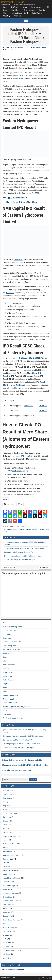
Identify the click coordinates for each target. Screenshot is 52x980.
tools (5, 939)
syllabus (6, 935)
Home (5, 7)
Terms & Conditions (10, 695)
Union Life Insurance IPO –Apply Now (17, 770)
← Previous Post (9, 568)
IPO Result (15, 7)
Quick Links (18, 16)
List (4, 863)
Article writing (8, 790)
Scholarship (7, 916)
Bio (4, 802)
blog (5, 806)
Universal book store (11, 950)
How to (6, 840)
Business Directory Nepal (19, 13)
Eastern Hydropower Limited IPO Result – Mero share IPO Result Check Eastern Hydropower (26, 36)
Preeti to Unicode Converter (13, 718)
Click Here (43, 406)
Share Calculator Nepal (12, 920)
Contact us (7, 634)
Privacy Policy (8, 672)
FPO (4, 828)
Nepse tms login (37, 7)
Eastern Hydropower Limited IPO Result (22, 529)
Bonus (5, 10)
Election (6, 821)
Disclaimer (7, 638)
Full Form (6, 832)
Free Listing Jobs (9, 646)
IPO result (10, 293)
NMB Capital (18, 78)
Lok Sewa (7, 867)
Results (6, 908)
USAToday (7, 954)
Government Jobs (10, 836)
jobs (4, 661)
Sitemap (6, 687)
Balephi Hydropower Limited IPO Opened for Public (22, 760)
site (4, 924)
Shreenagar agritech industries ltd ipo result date (23, 556)
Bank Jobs (7, 794)
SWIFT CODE (8, 931)
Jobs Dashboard (29, 10)
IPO (48, 7)
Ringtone (6, 684)
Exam (5, 825)
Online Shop (8, 897)
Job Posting (7, 653)
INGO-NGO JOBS (9, 844)
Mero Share (28, 406)
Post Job (43, 10)
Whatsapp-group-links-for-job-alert (16, 707)
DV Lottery (6, 16)
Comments (9, 50)
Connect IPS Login (10, 630)
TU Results (7, 943)
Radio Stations (37, 13)
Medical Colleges (9, 870)
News (25, 7)
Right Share (15, 10)
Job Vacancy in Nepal (11, 855)
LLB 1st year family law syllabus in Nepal (19, 560)
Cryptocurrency (9, 813)
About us (6, 623)
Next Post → (45, 568)
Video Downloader (10, 703)
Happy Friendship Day (11, 649)
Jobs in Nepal (8, 859)
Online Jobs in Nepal (11, 893)
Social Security (9, 927)
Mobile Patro (8, 874)
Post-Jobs (7, 714)
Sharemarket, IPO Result (12, 2)
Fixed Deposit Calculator (12, 642)
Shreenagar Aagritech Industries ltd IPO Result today (24, 548)
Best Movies (8, 798)
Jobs (4, 13)
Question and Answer (11, 901)
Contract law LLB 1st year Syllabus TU (19, 552)
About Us (42, 978)
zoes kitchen (8, 958)
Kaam (49, 978)
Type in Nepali (8, 699)
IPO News (42, 529)
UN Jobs (6, 946)
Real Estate (7, 905)
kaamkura (8, 47)
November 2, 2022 (22, 47)
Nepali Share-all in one (11, 878)
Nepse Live (7, 882)
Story (5, 691)
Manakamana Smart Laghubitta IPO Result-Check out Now (25, 765)
